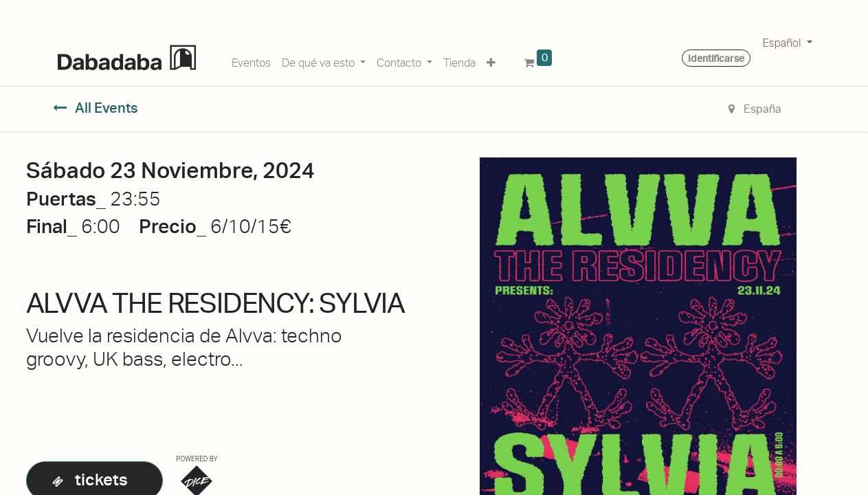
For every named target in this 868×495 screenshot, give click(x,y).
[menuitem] (251, 60)
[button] (491, 60)
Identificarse (716, 58)
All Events (96, 108)
